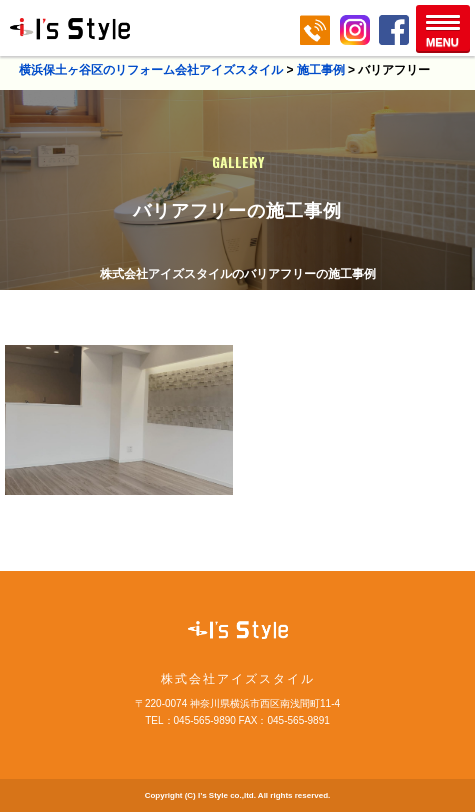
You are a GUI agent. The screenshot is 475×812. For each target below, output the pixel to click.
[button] (443, 28)
